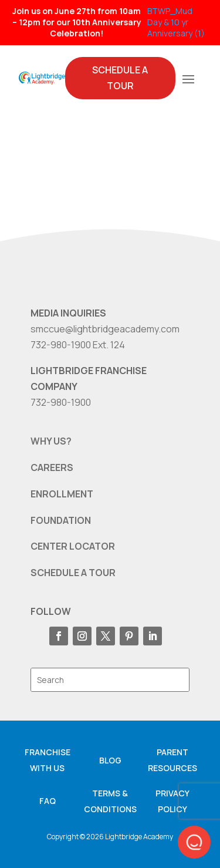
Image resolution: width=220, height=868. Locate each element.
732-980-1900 (61, 402)
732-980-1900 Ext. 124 (78, 345)
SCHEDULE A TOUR (73, 573)
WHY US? (51, 441)
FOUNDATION (61, 520)
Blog (110, 760)
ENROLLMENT (62, 494)
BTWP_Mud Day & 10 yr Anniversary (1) (176, 22)
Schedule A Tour (120, 78)
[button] (194, 842)
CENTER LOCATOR (73, 546)
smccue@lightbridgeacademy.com (105, 329)
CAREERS (52, 467)
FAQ (48, 801)
